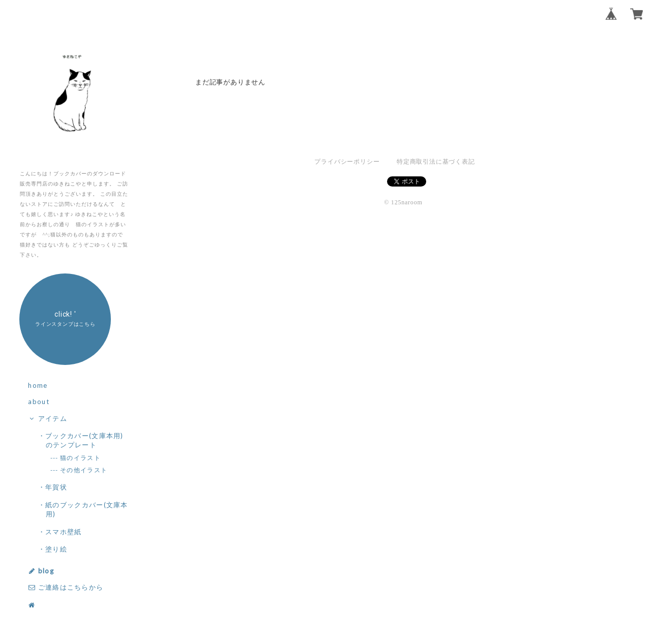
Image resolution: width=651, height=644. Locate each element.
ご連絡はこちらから (66, 587)
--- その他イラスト (84, 470)
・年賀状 (56, 487)
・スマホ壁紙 (64, 532)
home (38, 385)
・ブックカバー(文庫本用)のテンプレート (85, 440)
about (39, 402)
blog (41, 571)
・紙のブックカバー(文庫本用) (87, 509)
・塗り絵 (56, 549)
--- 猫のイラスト (81, 458)
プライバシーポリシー (347, 162)
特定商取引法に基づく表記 (436, 162)
